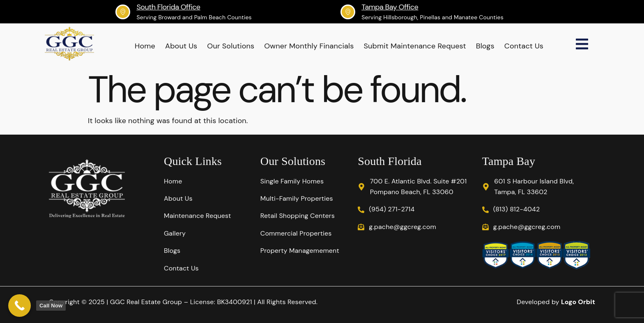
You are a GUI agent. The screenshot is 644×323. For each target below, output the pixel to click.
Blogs (485, 46)
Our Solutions (231, 46)
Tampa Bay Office (390, 7)
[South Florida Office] (123, 12)
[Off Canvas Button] (582, 45)
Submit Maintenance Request (415, 46)
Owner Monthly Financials (309, 46)
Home (145, 46)
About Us (181, 46)
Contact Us (524, 46)
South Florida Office (168, 7)
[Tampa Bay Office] (348, 12)
